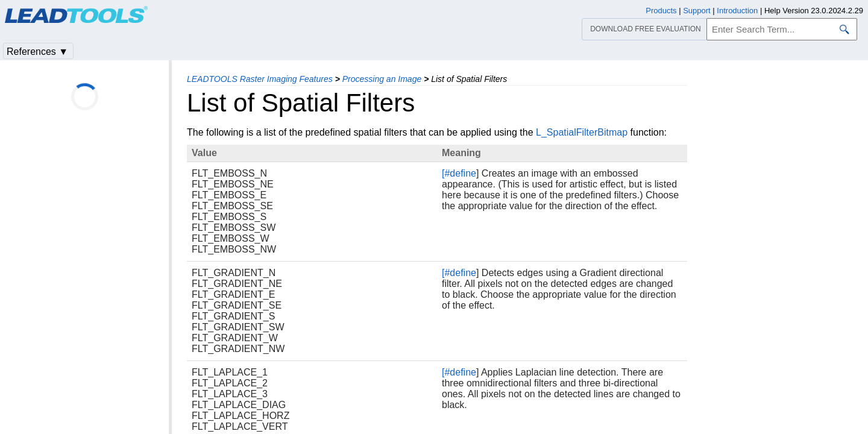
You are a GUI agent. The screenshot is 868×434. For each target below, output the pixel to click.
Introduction (737, 11)
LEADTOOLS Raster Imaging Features (260, 79)
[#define (459, 173)
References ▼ (37, 52)
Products (661, 11)
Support (697, 11)
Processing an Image (382, 79)
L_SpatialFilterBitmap (582, 132)
